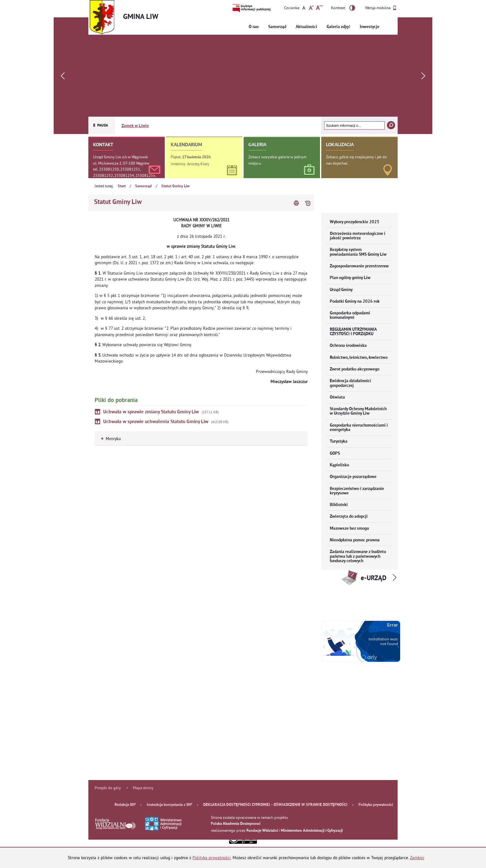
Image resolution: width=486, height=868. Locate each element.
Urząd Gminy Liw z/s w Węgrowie (120, 157)
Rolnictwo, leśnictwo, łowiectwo (359, 358)
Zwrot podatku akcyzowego (355, 369)
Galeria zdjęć (338, 27)
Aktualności (306, 27)
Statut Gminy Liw (175, 186)
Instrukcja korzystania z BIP (169, 805)
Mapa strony (143, 788)
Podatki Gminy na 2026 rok (355, 302)
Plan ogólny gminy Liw (350, 278)
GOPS (335, 454)
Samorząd (277, 27)
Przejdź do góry (108, 788)
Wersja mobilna (381, 8)
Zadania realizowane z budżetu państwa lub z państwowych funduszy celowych (358, 556)
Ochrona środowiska (348, 346)
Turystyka (339, 442)
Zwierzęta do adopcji (349, 517)
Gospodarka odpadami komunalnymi (350, 315)
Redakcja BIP (125, 805)
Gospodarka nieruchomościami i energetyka (359, 428)
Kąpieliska (339, 465)
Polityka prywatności (376, 805)
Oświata (337, 397)
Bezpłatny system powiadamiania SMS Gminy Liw (358, 252)
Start (122, 186)
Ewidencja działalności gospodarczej (350, 383)
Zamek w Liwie (135, 126)
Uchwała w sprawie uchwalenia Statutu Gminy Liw (156, 422)
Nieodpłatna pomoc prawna (355, 540)
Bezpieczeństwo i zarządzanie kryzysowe (357, 491)
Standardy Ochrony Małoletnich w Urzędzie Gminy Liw (358, 411)
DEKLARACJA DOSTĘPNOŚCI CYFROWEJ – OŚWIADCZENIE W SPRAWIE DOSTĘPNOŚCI (275, 805)
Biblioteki (339, 505)
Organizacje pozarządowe (353, 477)
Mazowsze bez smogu (349, 529)
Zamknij (417, 858)
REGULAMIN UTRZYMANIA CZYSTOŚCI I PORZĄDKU (353, 332)
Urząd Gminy (341, 290)
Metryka (111, 439)
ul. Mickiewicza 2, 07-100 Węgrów (121, 163)
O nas (254, 27)
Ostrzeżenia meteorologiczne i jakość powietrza (358, 236)
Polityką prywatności (212, 858)
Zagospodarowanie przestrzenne (359, 266)
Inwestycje (370, 27)
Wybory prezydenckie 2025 (355, 222)
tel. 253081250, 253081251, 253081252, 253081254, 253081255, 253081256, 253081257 (124, 175)
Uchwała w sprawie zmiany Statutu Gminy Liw (151, 412)
